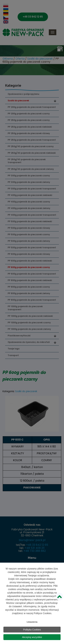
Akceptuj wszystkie (32, 638)
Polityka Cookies (32, 630)
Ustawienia (32, 623)
